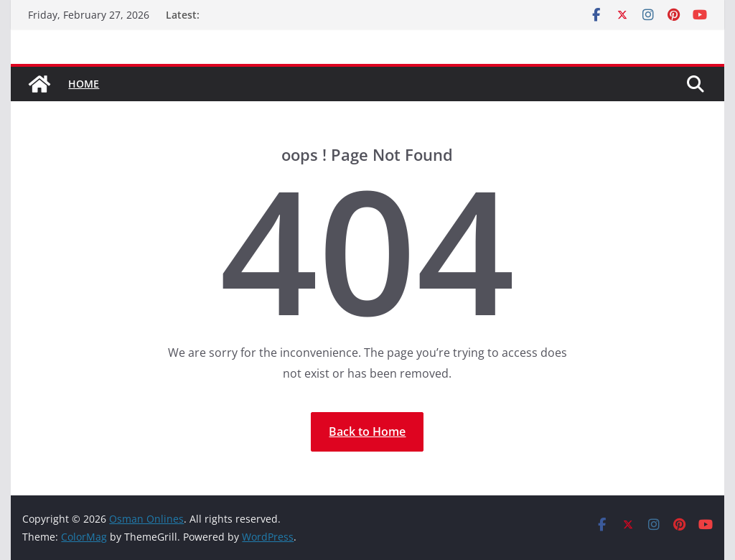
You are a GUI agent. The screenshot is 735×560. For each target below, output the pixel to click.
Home (84, 84)
